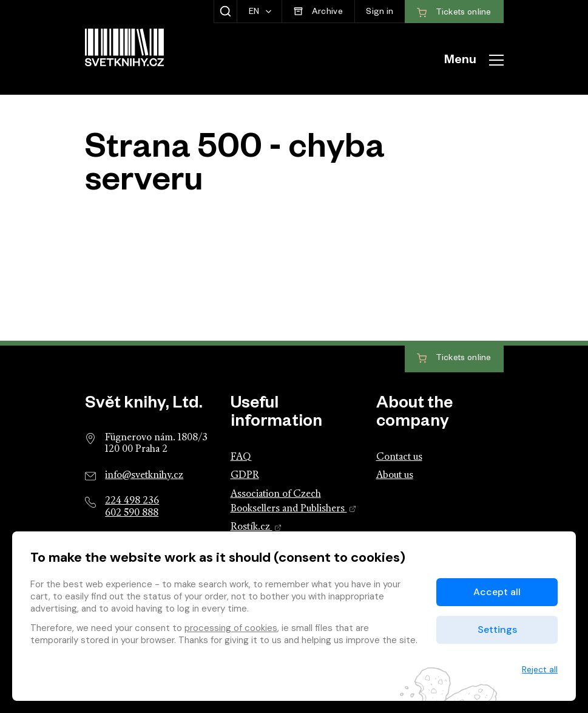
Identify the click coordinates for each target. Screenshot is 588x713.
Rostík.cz (256, 527)
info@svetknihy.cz (144, 476)
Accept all (497, 592)
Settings (497, 629)
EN (255, 13)
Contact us (399, 457)
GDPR (245, 476)
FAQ (241, 457)
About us (395, 476)
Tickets (454, 359)
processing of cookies (231, 628)
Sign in (380, 13)
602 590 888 (132, 513)
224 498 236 (132, 501)
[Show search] (225, 12)
